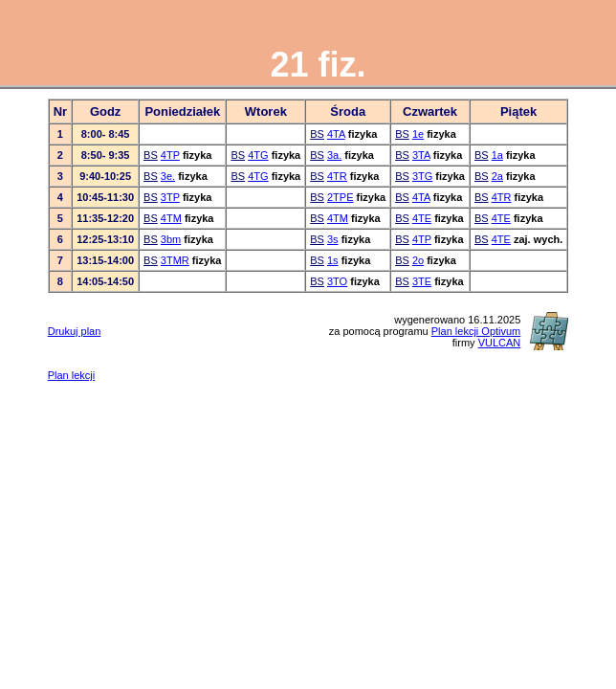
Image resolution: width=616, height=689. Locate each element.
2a (497, 176)
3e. (168, 176)
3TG (422, 176)
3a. (334, 155)
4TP (170, 155)
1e (418, 134)
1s (333, 260)
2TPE (341, 197)
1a (497, 155)
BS (317, 134)
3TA (421, 155)
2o (418, 260)
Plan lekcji (72, 375)
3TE (422, 281)
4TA (336, 134)
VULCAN (500, 343)
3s (333, 239)
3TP (170, 197)
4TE (422, 218)
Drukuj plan (75, 331)
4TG (258, 155)
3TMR (175, 260)
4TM (171, 218)
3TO (337, 281)
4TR (337, 176)
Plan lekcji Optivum (476, 331)
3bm (171, 239)
